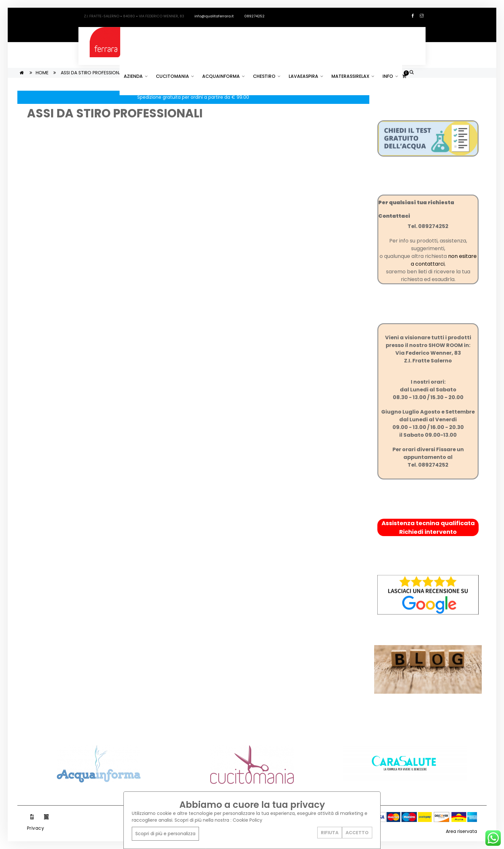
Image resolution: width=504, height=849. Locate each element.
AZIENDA (136, 76)
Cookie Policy (248, 820)
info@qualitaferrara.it (211, 16)
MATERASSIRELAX (353, 76)
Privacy (36, 828)
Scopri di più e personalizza (165, 834)
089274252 (252, 16)
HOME (42, 73)
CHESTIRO (267, 76)
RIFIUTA (330, 833)
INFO (390, 76)
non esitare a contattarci (444, 260)
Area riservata (461, 831)
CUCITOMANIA (175, 76)
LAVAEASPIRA (306, 76)
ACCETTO (357, 833)
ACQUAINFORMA (223, 76)
